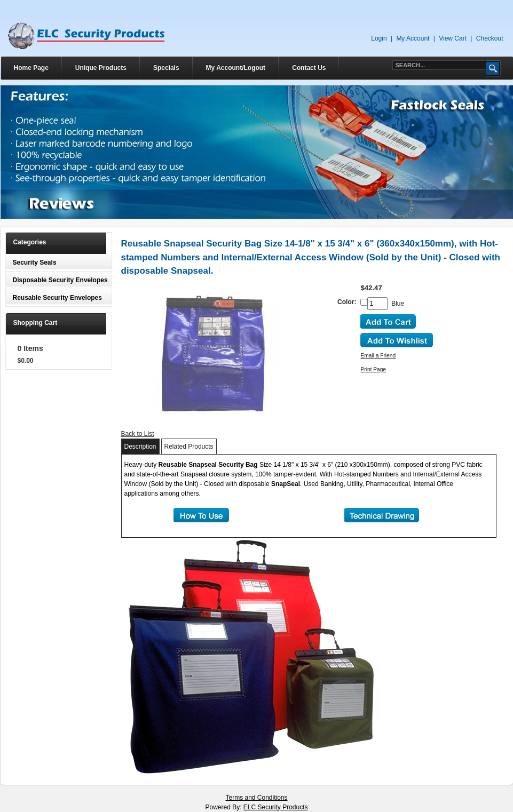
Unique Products (101, 68)
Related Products (189, 447)
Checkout (490, 38)
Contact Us (309, 68)
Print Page (373, 369)
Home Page (31, 68)
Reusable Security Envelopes (57, 298)
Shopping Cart (35, 323)
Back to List (138, 434)
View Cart (453, 38)
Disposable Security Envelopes (60, 280)
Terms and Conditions (256, 798)
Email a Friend (378, 356)
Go (493, 69)
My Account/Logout (236, 68)
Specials (166, 68)
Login (379, 38)
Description (140, 447)
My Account (413, 38)
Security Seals (35, 262)
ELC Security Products (276, 807)
